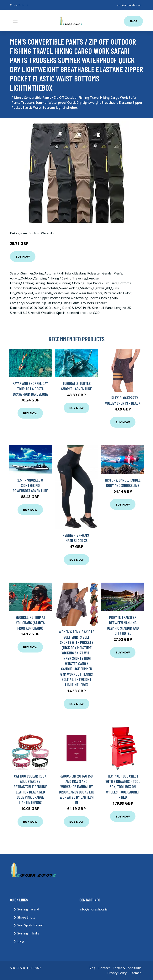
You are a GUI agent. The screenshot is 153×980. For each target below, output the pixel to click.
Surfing (34, 233)
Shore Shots (26, 917)
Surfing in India (28, 933)
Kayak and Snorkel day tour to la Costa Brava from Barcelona (30, 389)
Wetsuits (47, 233)
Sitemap (136, 973)
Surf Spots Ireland (30, 925)
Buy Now (23, 256)
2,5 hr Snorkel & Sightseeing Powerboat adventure (30, 485)
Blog (21, 941)
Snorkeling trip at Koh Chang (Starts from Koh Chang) (30, 623)
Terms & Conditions (127, 968)
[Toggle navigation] (15, 21)
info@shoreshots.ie (129, 5)
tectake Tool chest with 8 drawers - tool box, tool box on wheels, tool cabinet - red (123, 786)
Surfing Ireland (28, 909)
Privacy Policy (117, 973)
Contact (104, 968)
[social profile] (28, 5)
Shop (133, 21)
